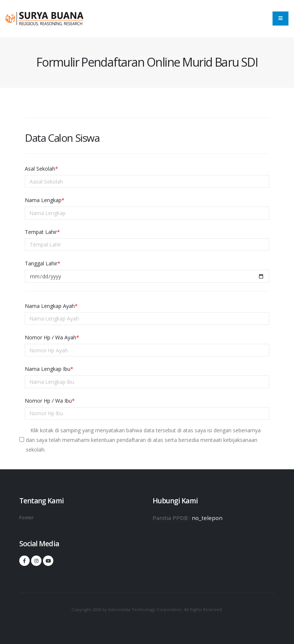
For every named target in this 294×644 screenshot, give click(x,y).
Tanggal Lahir (43, 263)
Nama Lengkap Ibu (49, 369)
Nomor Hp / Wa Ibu (50, 401)
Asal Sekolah (41, 169)
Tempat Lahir (42, 232)
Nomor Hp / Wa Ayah (52, 337)
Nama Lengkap (45, 200)
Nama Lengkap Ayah (51, 306)
